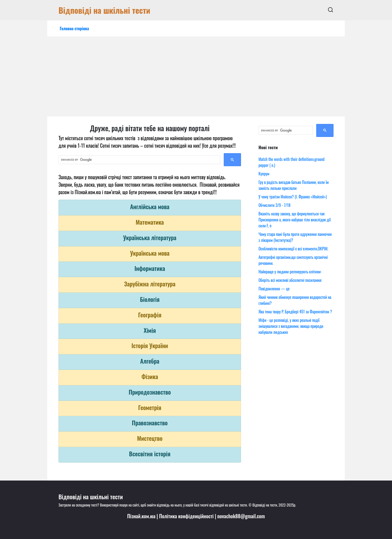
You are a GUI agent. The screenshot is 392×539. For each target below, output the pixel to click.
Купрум (264, 174)
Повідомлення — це (274, 289)
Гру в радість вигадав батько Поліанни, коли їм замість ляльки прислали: (294, 185)
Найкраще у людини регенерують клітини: (290, 272)
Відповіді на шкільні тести (104, 10)
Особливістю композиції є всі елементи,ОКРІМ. (293, 249)
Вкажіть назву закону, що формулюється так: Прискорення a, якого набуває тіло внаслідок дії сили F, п (295, 220)
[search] (139, 160)
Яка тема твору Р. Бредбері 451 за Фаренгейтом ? (295, 312)
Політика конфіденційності (186, 516)
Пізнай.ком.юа (141, 516)
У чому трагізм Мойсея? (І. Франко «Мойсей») (293, 197)
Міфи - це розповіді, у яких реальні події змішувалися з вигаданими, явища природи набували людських (291, 326)
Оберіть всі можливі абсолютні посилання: (290, 280)
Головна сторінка (74, 28)
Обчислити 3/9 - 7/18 (274, 205)
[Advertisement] (196, 79)
